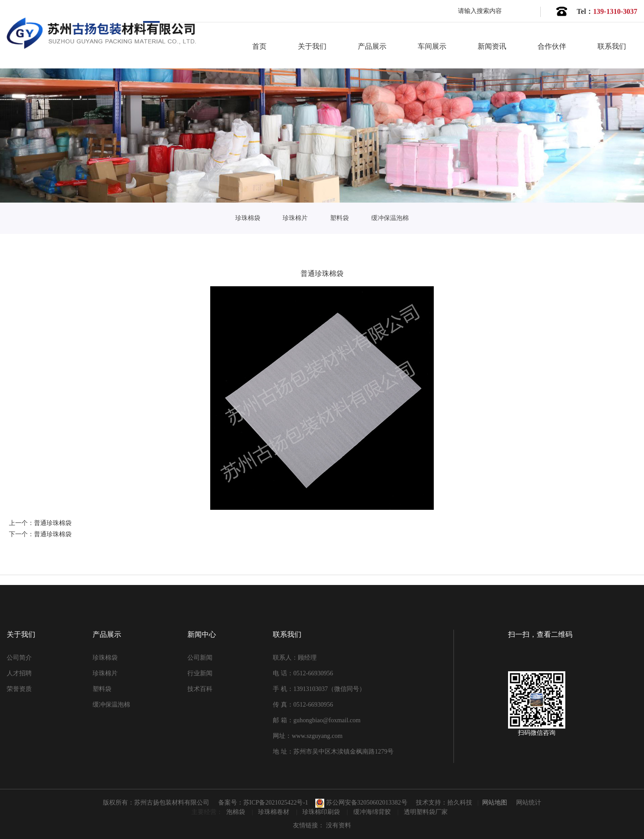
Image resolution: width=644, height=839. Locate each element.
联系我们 (612, 46)
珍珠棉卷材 (275, 812)
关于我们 (312, 46)
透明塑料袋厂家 (426, 812)
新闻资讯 (492, 46)
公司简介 (19, 658)
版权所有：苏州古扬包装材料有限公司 (156, 803)
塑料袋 (339, 218)
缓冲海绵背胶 (373, 812)
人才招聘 (19, 673)
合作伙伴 (552, 46)
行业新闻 (200, 673)
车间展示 (432, 46)
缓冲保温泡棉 (390, 218)
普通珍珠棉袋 (53, 523)
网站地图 (495, 803)
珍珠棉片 (295, 218)
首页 (259, 46)
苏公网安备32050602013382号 (361, 803)
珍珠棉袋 (248, 218)
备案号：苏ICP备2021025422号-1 (263, 803)
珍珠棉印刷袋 (322, 812)
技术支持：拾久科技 (444, 803)
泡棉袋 (237, 812)
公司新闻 (200, 658)
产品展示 (372, 46)
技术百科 (200, 689)
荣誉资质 (19, 689)
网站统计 (529, 803)
